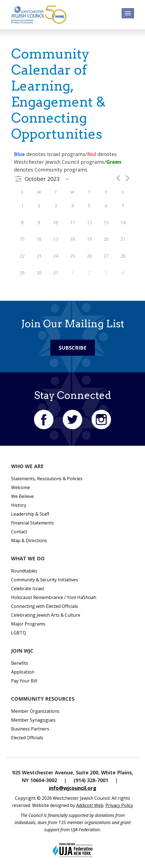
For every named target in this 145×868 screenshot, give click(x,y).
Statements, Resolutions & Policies (47, 479)
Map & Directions (29, 540)
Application (23, 672)
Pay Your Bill (24, 681)
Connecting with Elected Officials (45, 606)
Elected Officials (27, 738)
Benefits (20, 663)
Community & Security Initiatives (45, 580)
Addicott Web (90, 805)
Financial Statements (33, 523)
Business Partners (30, 729)
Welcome (20, 487)
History (19, 505)
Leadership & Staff (30, 514)
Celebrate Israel (28, 589)
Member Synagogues (33, 720)
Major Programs (28, 624)
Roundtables (24, 571)
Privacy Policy (119, 805)
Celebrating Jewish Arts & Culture (46, 615)
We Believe (22, 496)
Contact (19, 532)
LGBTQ (19, 633)
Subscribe (73, 348)
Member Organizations (35, 711)
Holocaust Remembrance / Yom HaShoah (54, 597)
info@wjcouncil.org (73, 788)
